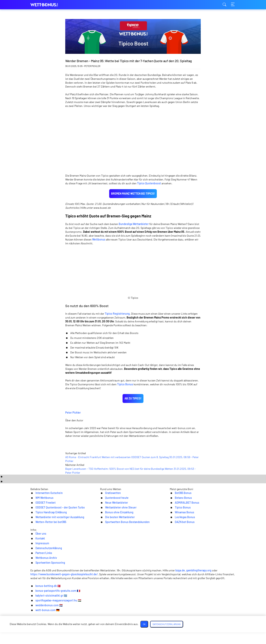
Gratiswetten (109, 524)
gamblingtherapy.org (208, 609)
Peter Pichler (102, 383)
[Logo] (133, 602)
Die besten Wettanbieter (117, 549)
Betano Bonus (179, 529)
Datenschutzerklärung (114, 574)
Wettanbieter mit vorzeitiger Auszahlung (58, 549)
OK (180, 636)
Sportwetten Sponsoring (206, 574)
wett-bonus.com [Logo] (50, 5)
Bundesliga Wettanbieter (134, 195)
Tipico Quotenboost (149, 155)
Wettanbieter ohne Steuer (118, 539)
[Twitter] (121, 588)
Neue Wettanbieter (113, 534)
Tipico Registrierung (117, 285)
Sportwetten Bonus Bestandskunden (125, 554)
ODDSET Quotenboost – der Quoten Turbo (58, 539)
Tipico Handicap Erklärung (48, 544)
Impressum (85, 574)
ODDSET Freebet (42, 534)
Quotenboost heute (113, 529)
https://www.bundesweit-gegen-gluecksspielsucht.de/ (64, 613)
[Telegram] (133, 588)
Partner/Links (144, 574)
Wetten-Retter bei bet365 (48, 554)
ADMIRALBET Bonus (184, 534)
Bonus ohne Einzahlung (116, 544)
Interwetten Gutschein (46, 524)
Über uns (49, 574)
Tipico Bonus (125, 356)
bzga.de (189, 609)
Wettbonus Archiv (172, 574)
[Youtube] (145, 588)
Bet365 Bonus (179, 524)
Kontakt (66, 574)
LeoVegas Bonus (181, 549)
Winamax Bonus (181, 544)
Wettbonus (99, 211)
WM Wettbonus (41, 529)
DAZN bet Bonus (181, 554)
